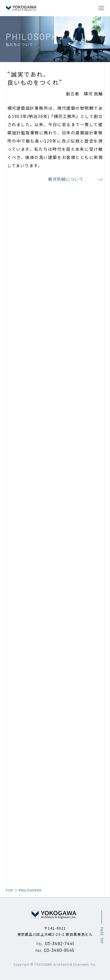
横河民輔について (75, 181)
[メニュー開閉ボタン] (101, 8)
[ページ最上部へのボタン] (101, 927)
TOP (10, 890)
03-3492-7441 (55, 943)
